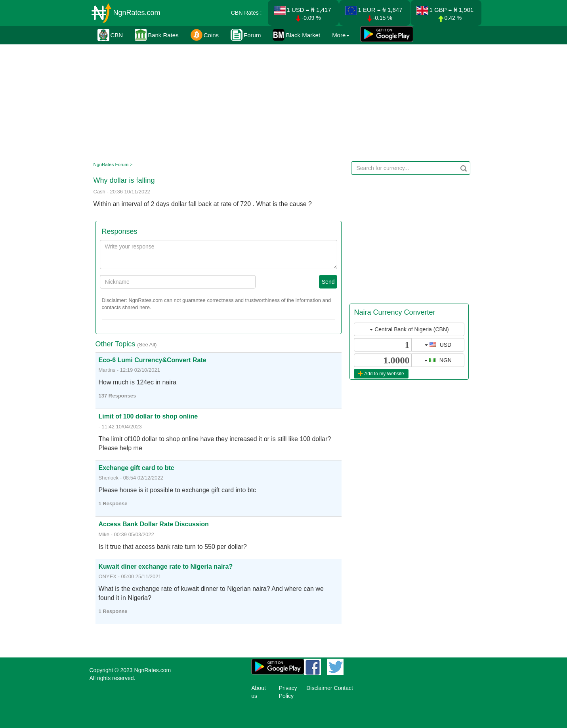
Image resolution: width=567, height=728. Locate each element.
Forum (246, 35)
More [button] (341, 35)
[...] (383, 345)
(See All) (147, 345)
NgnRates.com (137, 13)
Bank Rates (157, 35)
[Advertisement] (282, 101)
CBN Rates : (246, 13)
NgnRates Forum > (113, 164)
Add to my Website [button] (381, 374)
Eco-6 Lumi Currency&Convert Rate (153, 360)
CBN (110, 35)
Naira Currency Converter (394, 312)
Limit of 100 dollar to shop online (148, 416)
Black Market (296, 35)
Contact (344, 688)
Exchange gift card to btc (136, 468)
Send (328, 282)
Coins (205, 35)
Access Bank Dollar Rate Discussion (154, 524)
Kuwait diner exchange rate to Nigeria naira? (166, 567)
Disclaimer (319, 688)
